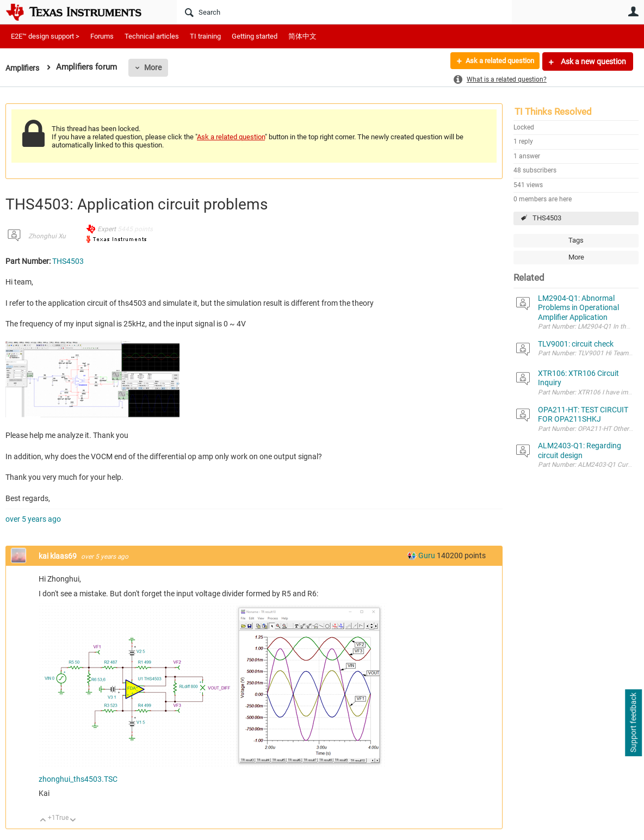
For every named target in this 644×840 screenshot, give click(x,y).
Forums (102, 36)
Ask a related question (495, 61)
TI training (205, 36)
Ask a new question (593, 61)
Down (73, 821)
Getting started (255, 36)
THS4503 (547, 218)
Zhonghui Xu (47, 236)
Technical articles (152, 36)
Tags (576, 240)
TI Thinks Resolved (553, 112)
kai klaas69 (58, 556)
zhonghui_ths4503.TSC (78, 779)
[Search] (344, 12)
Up (43, 821)
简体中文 (302, 36)
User (633, 11)
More (156, 67)
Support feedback (633, 723)
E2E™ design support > (45, 36)
